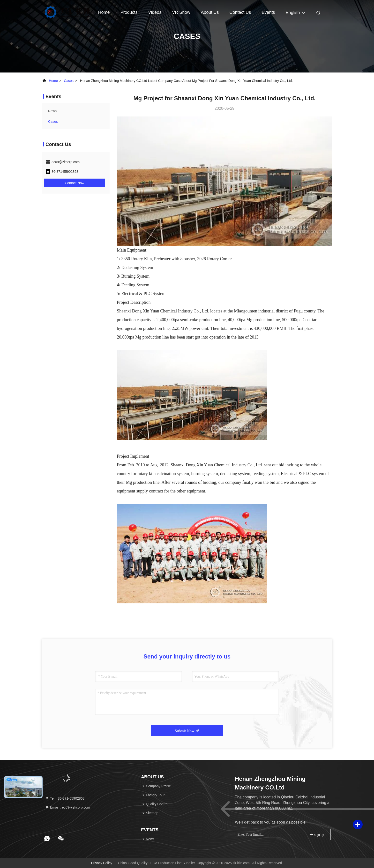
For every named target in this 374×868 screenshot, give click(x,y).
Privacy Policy (102, 863)
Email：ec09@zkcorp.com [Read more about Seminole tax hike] (68, 807)
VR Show (181, 12)
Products (129, 12)
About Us (210, 12)
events (268, 12)
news (52, 111)
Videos (155, 12)
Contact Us (240, 12)
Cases (69, 81)
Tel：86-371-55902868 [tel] (65, 798)
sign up (317, 835)
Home (104, 12)
